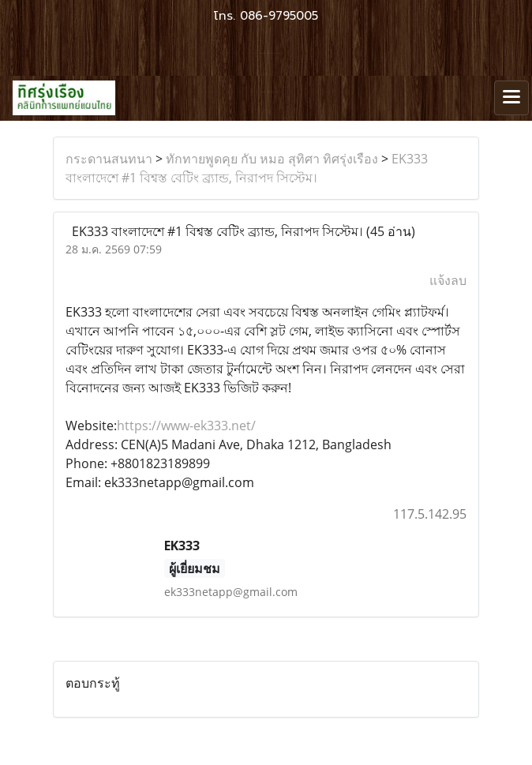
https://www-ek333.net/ (186, 426)
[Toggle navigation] (511, 98)
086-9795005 (279, 16)
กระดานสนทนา (109, 159)
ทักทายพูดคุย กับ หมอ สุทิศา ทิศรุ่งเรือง (272, 159)
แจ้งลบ (448, 280)
